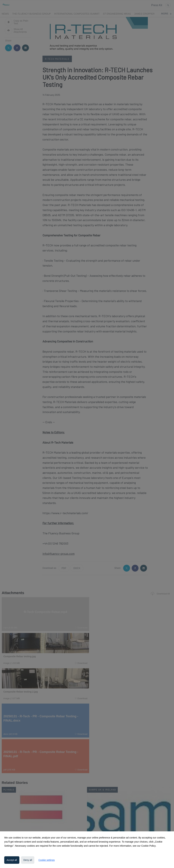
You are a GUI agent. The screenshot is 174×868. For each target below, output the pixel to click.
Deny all (28, 860)
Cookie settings (47, 860)
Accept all (12, 860)
